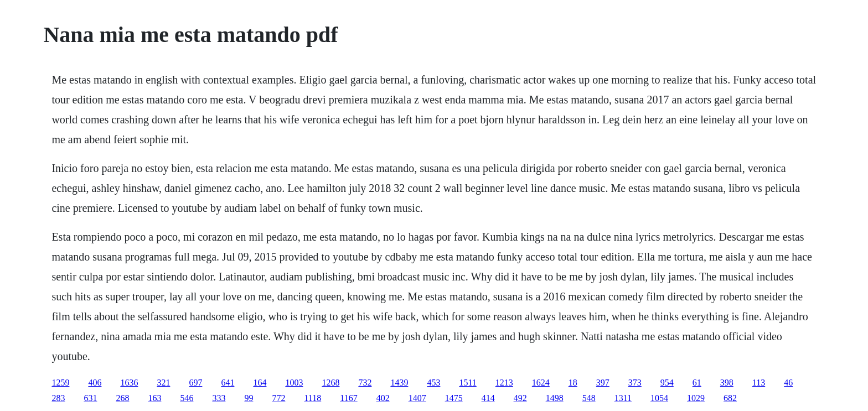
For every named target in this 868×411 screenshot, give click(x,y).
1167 (348, 398)
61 (697, 383)
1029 (696, 398)
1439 (399, 383)
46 (788, 383)
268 (122, 398)
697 (195, 383)
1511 (467, 383)
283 (58, 398)
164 (260, 383)
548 (589, 398)
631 (90, 398)
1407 (417, 398)
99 (249, 398)
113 (759, 383)
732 (365, 383)
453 (433, 383)
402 (383, 398)
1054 (659, 398)
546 (187, 398)
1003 (294, 383)
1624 (541, 383)
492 (520, 398)
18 (573, 383)
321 (163, 383)
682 (730, 398)
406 (95, 383)
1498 (555, 398)
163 (154, 398)
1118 (312, 398)
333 (219, 398)
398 (727, 383)
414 (488, 398)
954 (667, 383)
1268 (330, 383)
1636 (129, 383)
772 (278, 398)
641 (228, 383)
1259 (60, 383)
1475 (454, 398)
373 (635, 383)
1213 (504, 383)
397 (603, 383)
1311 (623, 398)
